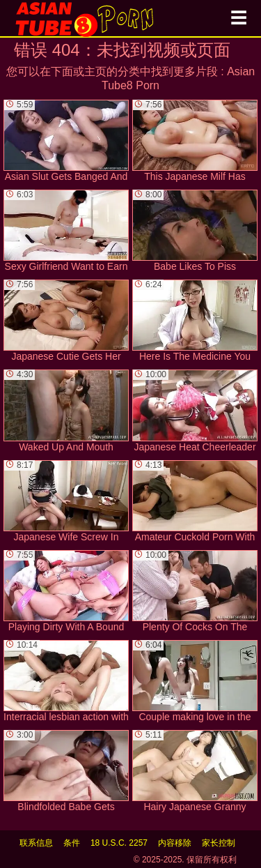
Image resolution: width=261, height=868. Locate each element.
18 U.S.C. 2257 (119, 843)
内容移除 (175, 843)
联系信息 (36, 843)
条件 (72, 843)
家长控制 (219, 843)
